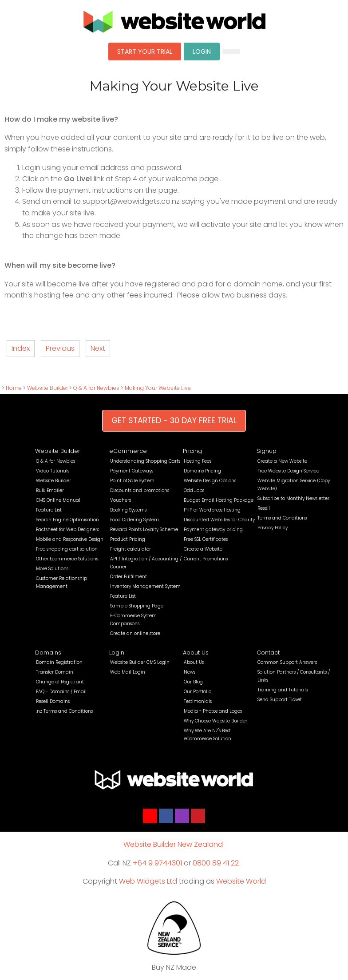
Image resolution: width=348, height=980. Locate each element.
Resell (264, 508)
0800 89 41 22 (216, 863)
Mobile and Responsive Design (70, 539)
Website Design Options (210, 481)
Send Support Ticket (280, 700)
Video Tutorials (53, 471)
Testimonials (198, 701)
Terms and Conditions (282, 518)
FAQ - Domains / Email (61, 692)
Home (14, 388)
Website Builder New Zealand (173, 844)
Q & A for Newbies (96, 388)
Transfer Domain (55, 672)
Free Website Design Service (288, 471)
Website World (241, 881)
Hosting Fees (198, 461)
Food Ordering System (134, 520)
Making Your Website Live (158, 388)
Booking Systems (128, 510)
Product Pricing (128, 539)
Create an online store (135, 633)
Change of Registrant (60, 682)
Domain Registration (59, 662)
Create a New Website (282, 461)
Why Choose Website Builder (216, 721)
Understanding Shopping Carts (145, 461)
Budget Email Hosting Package (219, 500)
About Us (196, 653)
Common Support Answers (287, 662)
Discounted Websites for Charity (219, 520)
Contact (268, 653)
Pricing (192, 451)
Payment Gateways (132, 471)
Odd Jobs (194, 490)
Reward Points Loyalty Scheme (144, 530)
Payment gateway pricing (213, 530)
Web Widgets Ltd (148, 881)
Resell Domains (53, 701)
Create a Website (203, 549)
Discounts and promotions (140, 490)
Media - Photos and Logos (213, 711)
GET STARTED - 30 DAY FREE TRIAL (174, 421)
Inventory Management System (145, 586)
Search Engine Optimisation (67, 520)
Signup (267, 451)
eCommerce (128, 451)
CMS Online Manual (58, 500)
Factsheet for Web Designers (67, 530)
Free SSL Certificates (206, 539)
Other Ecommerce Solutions (67, 559)
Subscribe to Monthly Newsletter (293, 498)
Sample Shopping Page (137, 606)
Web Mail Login (128, 672)
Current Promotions (206, 559)
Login (117, 653)
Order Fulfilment (129, 577)
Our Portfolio (198, 692)
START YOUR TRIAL (145, 52)
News (190, 672)
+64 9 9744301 (157, 863)
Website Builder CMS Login (140, 662)
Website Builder (47, 388)
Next (98, 348)
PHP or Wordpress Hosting (212, 510)
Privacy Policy (273, 528)
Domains (48, 653)
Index (21, 348)
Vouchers (121, 500)
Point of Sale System (132, 481)
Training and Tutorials (283, 690)
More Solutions (52, 569)
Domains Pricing (202, 471)
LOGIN (202, 52)
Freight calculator (130, 549)
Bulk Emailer (50, 490)
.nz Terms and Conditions (64, 711)
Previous (60, 348)
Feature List (49, 510)
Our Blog (193, 682)
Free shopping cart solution (67, 549)
